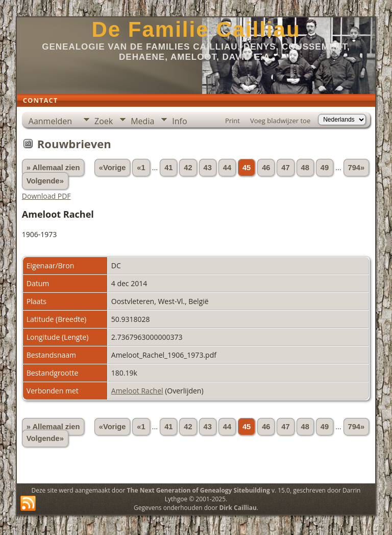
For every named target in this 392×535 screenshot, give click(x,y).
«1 (141, 168)
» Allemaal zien (53, 168)
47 (285, 168)
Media (142, 121)
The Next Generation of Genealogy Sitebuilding (199, 490)
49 (325, 168)
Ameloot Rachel (137, 391)
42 (188, 168)
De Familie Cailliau (196, 29)
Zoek (104, 121)
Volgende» (45, 181)
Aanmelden (50, 121)
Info (179, 121)
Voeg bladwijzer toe (280, 121)
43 (208, 168)
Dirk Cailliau (238, 508)
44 (227, 168)
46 (266, 168)
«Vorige (113, 168)
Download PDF (46, 196)
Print (232, 121)
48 (305, 168)
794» (357, 168)
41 (168, 168)
